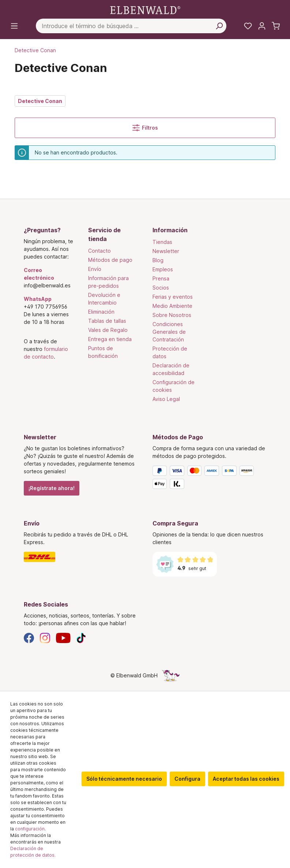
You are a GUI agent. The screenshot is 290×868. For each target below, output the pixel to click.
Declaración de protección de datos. (33, 852)
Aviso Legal (166, 399)
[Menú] (14, 26)
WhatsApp (38, 299)
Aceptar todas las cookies (246, 779)
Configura (187, 779)
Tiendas (162, 242)
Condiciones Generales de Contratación (169, 332)
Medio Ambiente (172, 306)
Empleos (163, 269)
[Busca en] (219, 26)
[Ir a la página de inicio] (145, 10)
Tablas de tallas (107, 321)
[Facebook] (29, 637)
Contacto (99, 251)
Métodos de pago (110, 260)
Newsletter (166, 251)
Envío (95, 269)
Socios (161, 288)
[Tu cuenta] (262, 26)
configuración (30, 829)
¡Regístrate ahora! (52, 488)
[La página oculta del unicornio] (171, 675)
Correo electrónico (39, 274)
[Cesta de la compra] (276, 26)
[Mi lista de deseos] (248, 26)
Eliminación (101, 312)
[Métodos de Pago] (210, 479)
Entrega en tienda (110, 339)
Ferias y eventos (173, 297)
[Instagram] (45, 637)
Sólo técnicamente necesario (124, 779)
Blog (158, 260)
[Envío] (81, 557)
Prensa (161, 278)
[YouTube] (63, 637)
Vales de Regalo (108, 330)
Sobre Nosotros (172, 315)
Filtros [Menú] (145, 128)
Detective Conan (40, 101)
